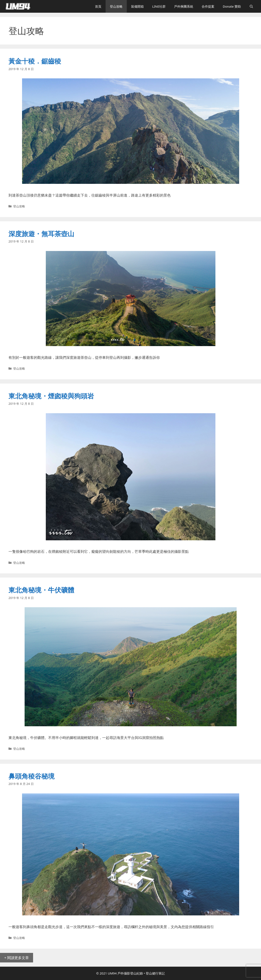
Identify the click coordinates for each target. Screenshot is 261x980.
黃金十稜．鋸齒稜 (35, 61)
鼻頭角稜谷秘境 (31, 776)
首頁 (98, 6)
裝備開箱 (137, 6)
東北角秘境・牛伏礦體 (41, 590)
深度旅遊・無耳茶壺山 (41, 234)
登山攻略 (116, 6)
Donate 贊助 (232, 6)
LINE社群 (159, 6)
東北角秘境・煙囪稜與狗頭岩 (51, 396)
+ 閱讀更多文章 (17, 958)
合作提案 (208, 6)
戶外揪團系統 (184, 6)
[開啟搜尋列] (251, 6)
